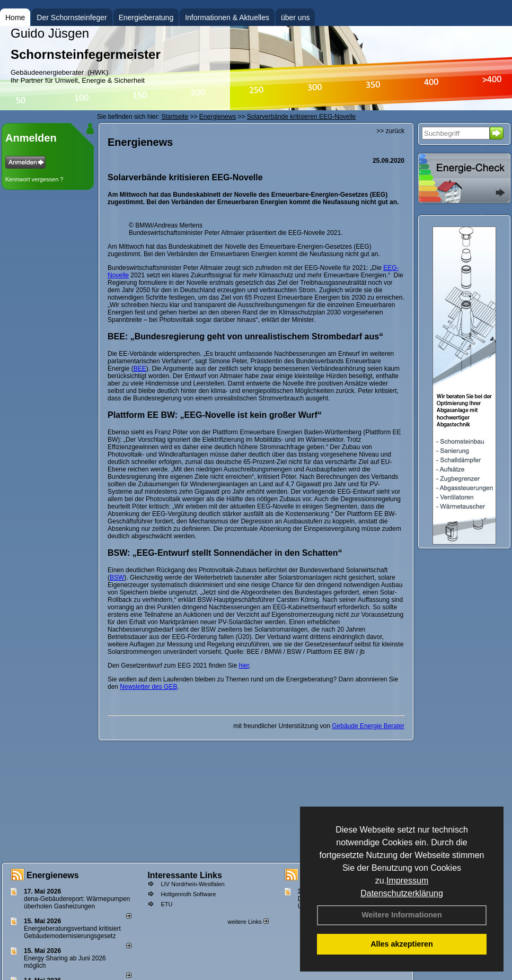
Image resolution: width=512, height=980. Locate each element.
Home (15, 17)
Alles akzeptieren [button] (402, 944)
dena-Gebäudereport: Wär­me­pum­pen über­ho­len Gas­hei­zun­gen (77, 903)
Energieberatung (146, 17)
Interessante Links (185, 875)
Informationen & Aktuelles (227, 17)
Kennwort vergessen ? (34, 179)
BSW (117, 577)
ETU (166, 904)
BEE (140, 369)
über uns (295, 17)
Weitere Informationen (402, 915)
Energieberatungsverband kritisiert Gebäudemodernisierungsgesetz (72, 932)
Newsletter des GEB (148, 687)
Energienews (53, 875)
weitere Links (248, 922)
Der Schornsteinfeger (72, 17)
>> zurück (390, 131)
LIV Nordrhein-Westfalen (192, 884)
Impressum (407, 881)
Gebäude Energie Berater (368, 726)
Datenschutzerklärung (402, 893)
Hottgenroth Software (188, 894)
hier (244, 666)
